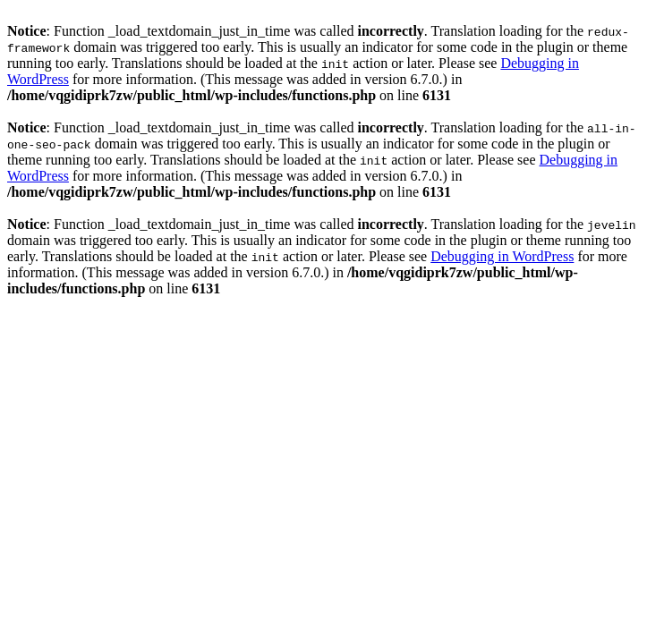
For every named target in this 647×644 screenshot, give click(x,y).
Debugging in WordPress (502, 256)
